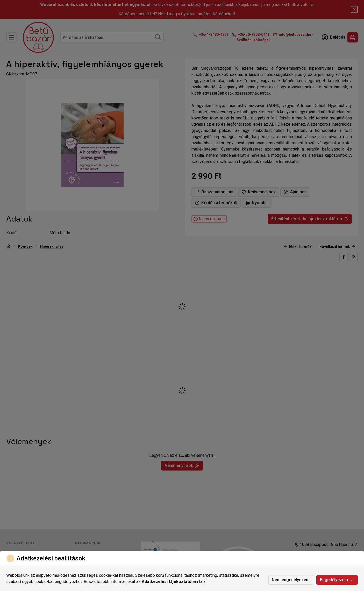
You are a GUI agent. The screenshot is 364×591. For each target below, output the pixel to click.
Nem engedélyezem (291, 580)
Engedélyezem (337, 580)
